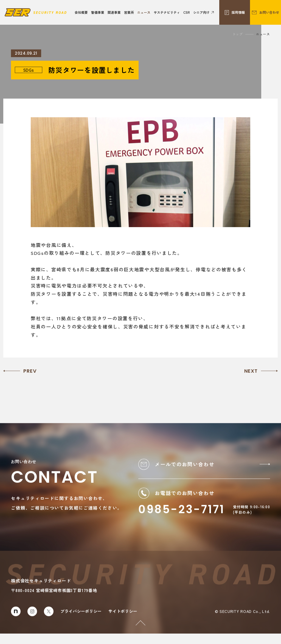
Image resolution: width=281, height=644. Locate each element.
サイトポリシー (123, 622)
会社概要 (81, 12)
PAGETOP (137, 628)
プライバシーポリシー (81, 622)
